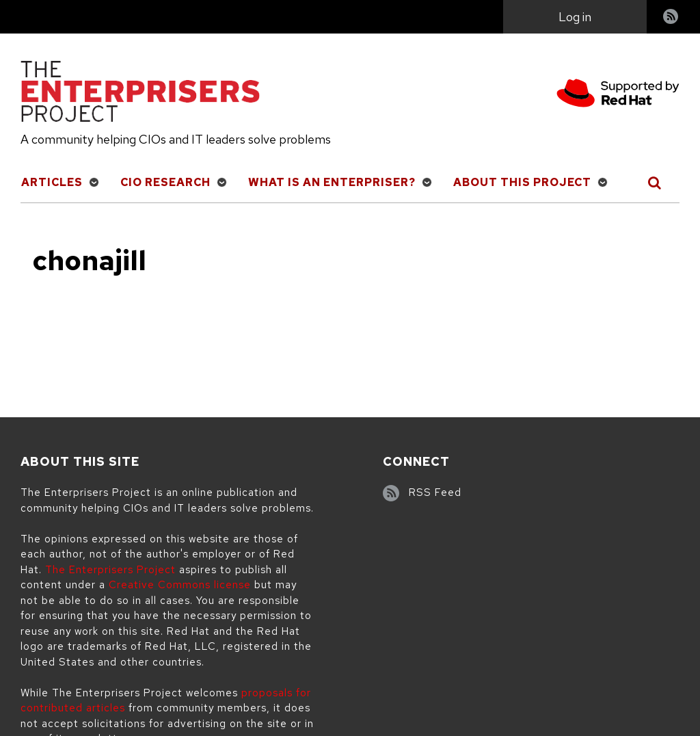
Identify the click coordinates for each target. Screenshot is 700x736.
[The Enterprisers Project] (140, 94)
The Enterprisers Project (110, 570)
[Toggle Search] (655, 183)
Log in (575, 17)
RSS (671, 18)
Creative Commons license (180, 585)
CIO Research (165, 182)
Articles (52, 182)
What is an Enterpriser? (332, 182)
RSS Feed (435, 492)
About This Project (522, 182)
